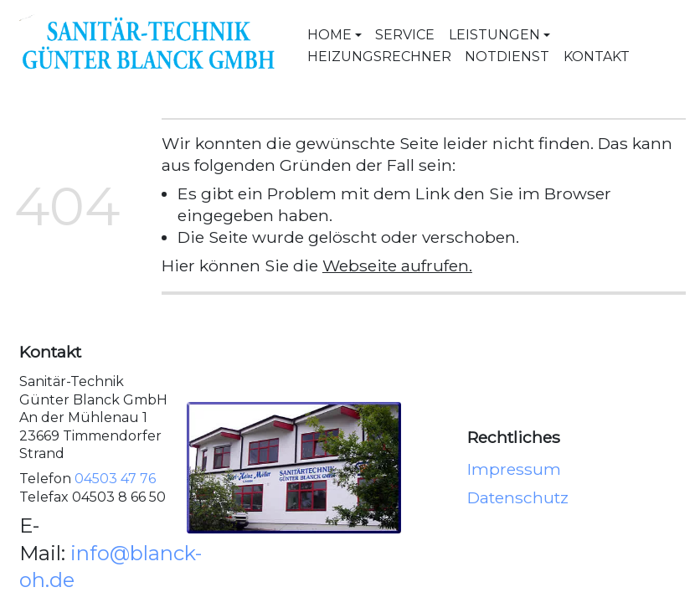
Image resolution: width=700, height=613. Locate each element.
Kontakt (597, 57)
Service (405, 35)
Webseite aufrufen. (397, 265)
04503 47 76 (115, 479)
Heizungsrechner (379, 57)
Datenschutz (518, 497)
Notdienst (507, 57)
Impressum (514, 469)
